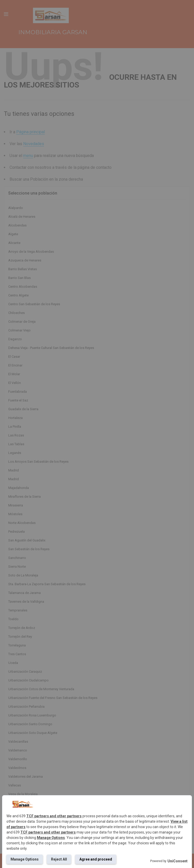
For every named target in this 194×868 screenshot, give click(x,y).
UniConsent (178, 861)
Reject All (59, 859)
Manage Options (51, 838)
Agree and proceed (96, 859)
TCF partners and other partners (54, 816)
